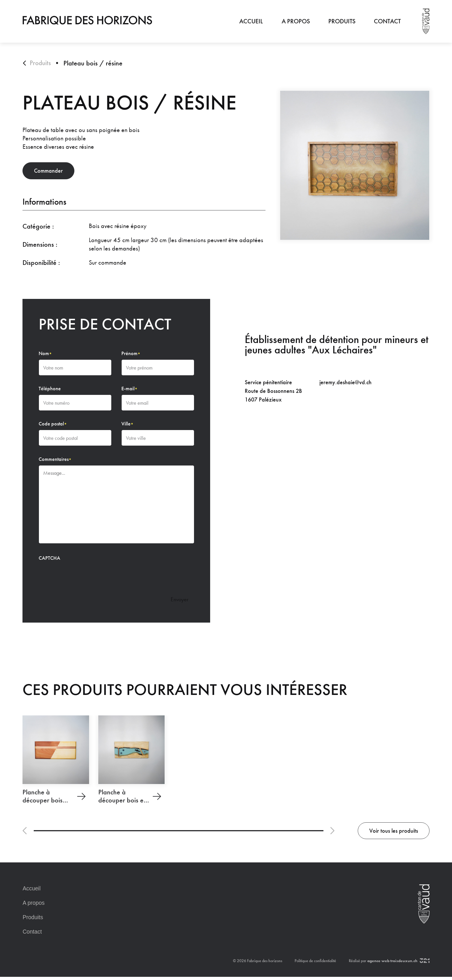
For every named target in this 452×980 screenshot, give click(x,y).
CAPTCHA (49, 560)
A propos (295, 21)
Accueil (251, 21)
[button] (25, 834)
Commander (53, 172)
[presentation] (82, 578)
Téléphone (50, 391)
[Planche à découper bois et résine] (131, 763)
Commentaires (55, 461)
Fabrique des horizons (265, 964)
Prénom (131, 355)
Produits (342, 21)
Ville (128, 426)
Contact (387, 21)
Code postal (53, 426)
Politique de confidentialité (315, 964)
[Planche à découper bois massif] (56, 763)
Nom (45, 355)
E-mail (130, 391)
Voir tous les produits (388, 833)
